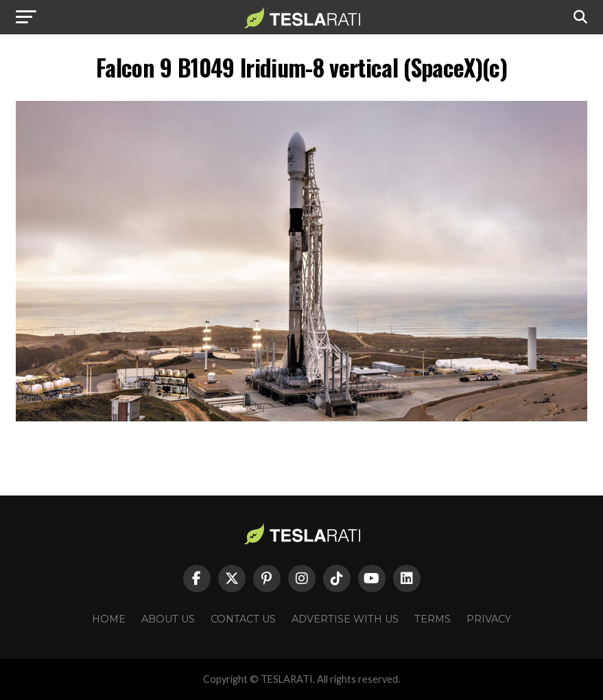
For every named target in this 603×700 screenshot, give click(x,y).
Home (109, 619)
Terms (433, 619)
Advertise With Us (345, 619)
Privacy (489, 619)
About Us (168, 619)
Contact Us (243, 619)
